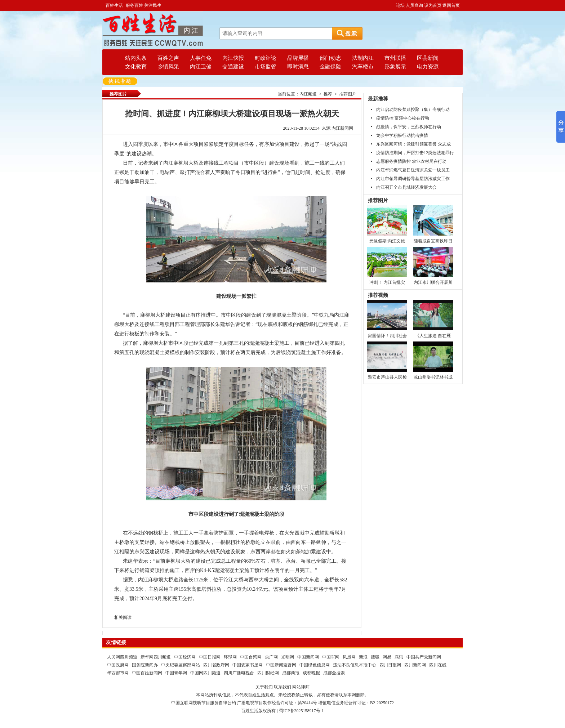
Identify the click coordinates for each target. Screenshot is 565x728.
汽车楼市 (363, 67)
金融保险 (330, 67)
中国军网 (331, 657)
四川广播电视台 (239, 673)
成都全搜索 (334, 673)
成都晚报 (311, 673)
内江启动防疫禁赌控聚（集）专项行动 (413, 110)
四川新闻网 (415, 665)
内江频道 (308, 94)
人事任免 (201, 58)
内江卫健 (201, 67)
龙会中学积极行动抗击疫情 (402, 135)
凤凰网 (349, 657)
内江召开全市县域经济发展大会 (406, 187)
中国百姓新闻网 (147, 673)
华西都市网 (118, 673)
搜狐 (375, 657)
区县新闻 (428, 58)
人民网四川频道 (122, 657)
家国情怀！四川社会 (387, 336)
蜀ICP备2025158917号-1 (301, 711)
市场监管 (266, 67)
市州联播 (395, 58)
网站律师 (301, 687)
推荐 (328, 94)
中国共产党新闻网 (424, 657)
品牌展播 (298, 58)
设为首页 (433, 5)
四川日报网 (390, 665)
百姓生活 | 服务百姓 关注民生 (134, 5)
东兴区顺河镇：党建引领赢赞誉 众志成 (413, 144)
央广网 (271, 657)
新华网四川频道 (156, 657)
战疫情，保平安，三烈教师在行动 (409, 127)
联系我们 (282, 687)
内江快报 (233, 58)
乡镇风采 (168, 67)
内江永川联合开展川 (433, 282)
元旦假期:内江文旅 (387, 241)
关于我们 (264, 687)
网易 (387, 657)
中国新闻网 (308, 657)
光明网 (288, 657)
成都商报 (291, 673)
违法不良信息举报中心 (355, 665)
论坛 (400, 5)
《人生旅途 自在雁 (433, 336)
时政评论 (266, 58)
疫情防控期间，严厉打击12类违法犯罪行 (415, 153)
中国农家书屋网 (248, 665)
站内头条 (136, 58)
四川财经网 (268, 673)
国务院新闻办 (145, 665)
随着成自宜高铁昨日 (433, 241)
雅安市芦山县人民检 (387, 377)
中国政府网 (118, 665)
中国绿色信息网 (315, 665)
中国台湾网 (251, 657)
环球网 (230, 657)
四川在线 (438, 665)
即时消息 (298, 67)
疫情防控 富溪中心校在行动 (403, 118)
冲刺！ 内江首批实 (387, 282)
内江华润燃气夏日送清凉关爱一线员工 (413, 170)
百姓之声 (168, 58)
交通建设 (233, 67)
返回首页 (451, 5)
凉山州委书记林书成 (433, 377)
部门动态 (330, 58)
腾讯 (399, 657)
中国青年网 (176, 673)
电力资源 (428, 67)
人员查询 (414, 5)
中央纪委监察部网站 (181, 665)
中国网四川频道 (205, 673)
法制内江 (363, 58)
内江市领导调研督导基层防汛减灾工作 (413, 179)
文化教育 (136, 67)
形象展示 (395, 67)
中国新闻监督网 (281, 665)
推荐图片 (348, 94)
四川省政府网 (216, 665)
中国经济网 (185, 657)
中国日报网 (210, 657)
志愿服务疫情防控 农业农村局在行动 (411, 161)
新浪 (363, 657)
